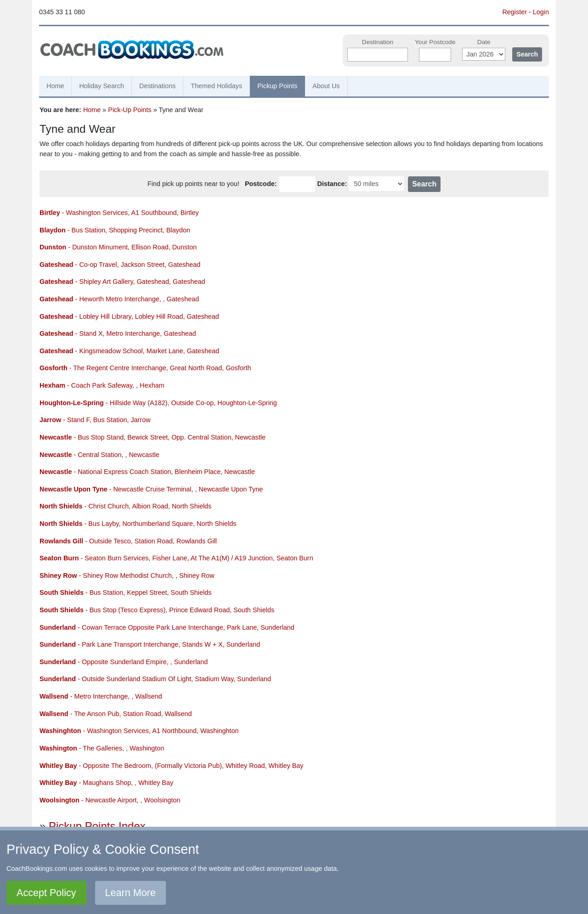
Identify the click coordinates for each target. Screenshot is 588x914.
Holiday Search (102, 86)
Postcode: (261, 184)
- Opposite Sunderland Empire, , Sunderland (124, 662)
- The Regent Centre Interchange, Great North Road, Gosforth (145, 368)
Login (541, 12)
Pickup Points (277, 86)
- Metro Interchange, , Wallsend (101, 696)
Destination (378, 42)
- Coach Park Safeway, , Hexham (102, 385)
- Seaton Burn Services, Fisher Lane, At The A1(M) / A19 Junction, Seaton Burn (176, 558)
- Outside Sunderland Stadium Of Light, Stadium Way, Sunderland (155, 679)
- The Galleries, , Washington (102, 748)
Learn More (130, 893)
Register (514, 12)
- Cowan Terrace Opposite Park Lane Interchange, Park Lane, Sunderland (167, 627)
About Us (326, 86)
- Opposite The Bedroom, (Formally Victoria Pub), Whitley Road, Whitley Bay (172, 766)
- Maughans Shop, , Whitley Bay (106, 783)
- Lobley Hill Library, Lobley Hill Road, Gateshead (129, 316)
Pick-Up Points (130, 110)
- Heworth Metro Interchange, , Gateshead (119, 299)
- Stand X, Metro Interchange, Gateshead (118, 333)
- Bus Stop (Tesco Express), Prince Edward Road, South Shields (157, 610)
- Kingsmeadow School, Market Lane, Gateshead (129, 351)
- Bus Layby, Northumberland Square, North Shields (138, 524)
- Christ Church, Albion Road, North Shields (125, 506)
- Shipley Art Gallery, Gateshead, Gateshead (122, 282)
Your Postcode (435, 42)
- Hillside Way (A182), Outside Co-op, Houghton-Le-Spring (158, 403)
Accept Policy (46, 893)
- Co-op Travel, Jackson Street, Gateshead (120, 265)
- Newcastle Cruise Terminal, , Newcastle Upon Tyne (151, 489)
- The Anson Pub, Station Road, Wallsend (116, 714)
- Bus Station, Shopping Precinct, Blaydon (115, 230)
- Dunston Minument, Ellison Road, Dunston (118, 247)
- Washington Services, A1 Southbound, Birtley (119, 213)
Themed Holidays (216, 86)
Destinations (157, 86)
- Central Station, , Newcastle (99, 455)
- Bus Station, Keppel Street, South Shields (125, 592)
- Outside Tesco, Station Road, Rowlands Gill (128, 541)
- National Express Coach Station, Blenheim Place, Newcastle (147, 472)
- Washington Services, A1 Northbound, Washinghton (139, 731)
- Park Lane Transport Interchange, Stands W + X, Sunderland (150, 644)
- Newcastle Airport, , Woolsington (110, 800)
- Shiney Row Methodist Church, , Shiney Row (127, 575)
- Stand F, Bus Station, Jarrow (95, 420)
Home (55, 86)
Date (484, 42)
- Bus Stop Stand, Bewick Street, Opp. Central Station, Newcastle (153, 437)
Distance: (332, 184)
